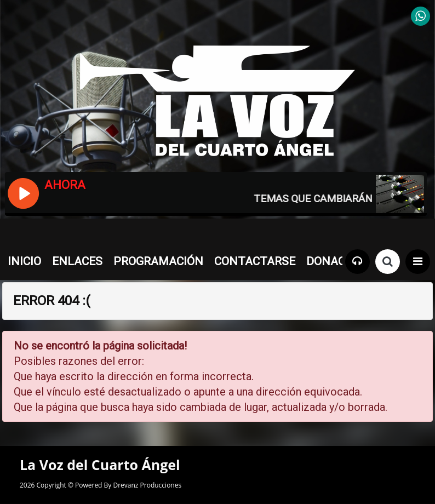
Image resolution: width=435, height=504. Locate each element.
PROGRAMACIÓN (158, 261)
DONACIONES (342, 261)
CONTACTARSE (255, 261)
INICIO (24, 261)
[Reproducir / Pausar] (23, 192)
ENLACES (77, 261)
